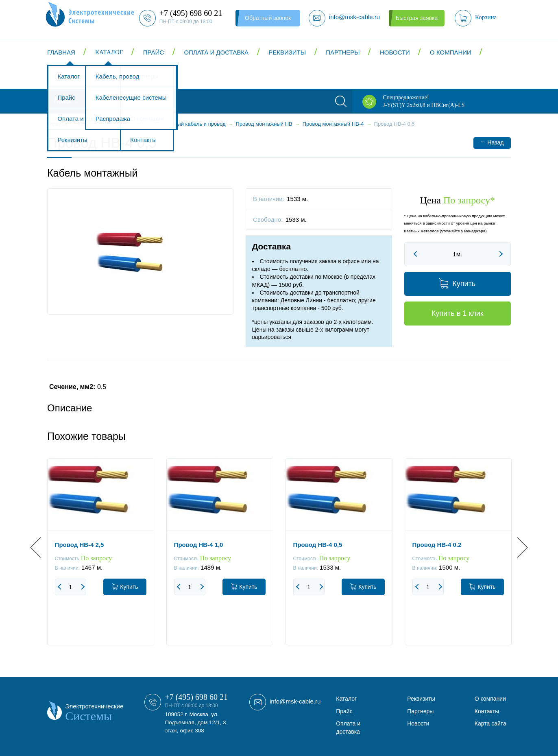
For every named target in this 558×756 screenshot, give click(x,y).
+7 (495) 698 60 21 (196, 697)
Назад (492, 142)
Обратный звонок (268, 18)
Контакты (74, 77)
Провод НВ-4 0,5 (318, 545)
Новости (395, 52)
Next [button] (518, 547)
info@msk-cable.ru (295, 701)
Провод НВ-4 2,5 (80, 545)
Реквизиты (287, 52)
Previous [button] (40, 547)
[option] (101, 558)
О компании (451, 52)
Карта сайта (490, 723)
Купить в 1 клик (458, 313)
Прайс (154, 52)
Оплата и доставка (216, 52)
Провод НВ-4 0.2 (437, 545)
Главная (61, 52)
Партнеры (343, 52)
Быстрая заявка (417, 18)
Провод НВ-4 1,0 (199, 545)
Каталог (109, 52)
